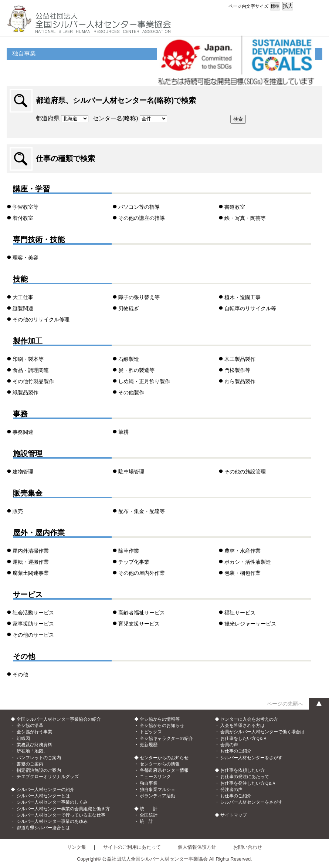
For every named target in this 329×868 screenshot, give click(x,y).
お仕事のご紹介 (236, 751)
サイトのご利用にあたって (132, 847)
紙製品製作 (26, 392)
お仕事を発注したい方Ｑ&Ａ (248, 783)
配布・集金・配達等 (142, 511)
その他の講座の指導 (142, 218)
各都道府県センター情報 (164, 770)
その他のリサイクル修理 (41, 319)
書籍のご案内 (30, 764)
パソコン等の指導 (139, 207)
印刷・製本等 (28, 359)
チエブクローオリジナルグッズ (48, 777)
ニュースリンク (155, 777)
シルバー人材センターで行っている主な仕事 (61, 815)
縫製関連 (23, 308)
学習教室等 (26, 207)
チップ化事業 (134, 562)
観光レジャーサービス (250, 624)
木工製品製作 (240, 359)
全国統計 (149, 815)
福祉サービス (240, 613)
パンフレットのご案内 (39, 758)
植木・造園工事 (242, 297)
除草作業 (129, 551)
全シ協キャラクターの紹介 (166, 738)
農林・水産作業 (242, 551)
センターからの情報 (160, 764)
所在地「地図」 (32, 751)
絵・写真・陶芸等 (245, 218)
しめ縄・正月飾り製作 (144, 381)
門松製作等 (237, 370)
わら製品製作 (240, 381)
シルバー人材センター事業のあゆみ (52, 821)
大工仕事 (23, 297)
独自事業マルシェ (157, 790)
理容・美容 (26, 258)
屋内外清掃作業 (31, 551)
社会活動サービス (33, 613)
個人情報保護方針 (197, 847)
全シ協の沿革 (30, 725)
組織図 (23, 738)
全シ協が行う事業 (34, 732)
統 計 (146, 821)
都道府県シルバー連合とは (43, 828)
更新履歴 (149, 745)
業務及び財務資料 (34, 745)
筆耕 (123, 432)
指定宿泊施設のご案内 (39, 770)
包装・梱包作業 (242, 573)
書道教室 (235, 207)
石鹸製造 (129, 359)
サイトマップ (234, 815)
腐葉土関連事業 (31, 573)
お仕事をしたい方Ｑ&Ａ (244, 738)
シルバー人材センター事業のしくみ (52, 802)
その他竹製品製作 (33, 381)
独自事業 (149, 783)
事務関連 (23, 432)
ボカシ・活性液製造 (248, 562)
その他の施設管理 (245, 472)
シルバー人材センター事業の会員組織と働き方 (63, 809)
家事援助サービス (33, 624)
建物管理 (23, 472)
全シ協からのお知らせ (162, 725)
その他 (20, 674)
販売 (18, 511)
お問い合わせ (248, 847)
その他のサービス (33, 635)
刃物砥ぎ (129, 308)
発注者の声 (231, 790)
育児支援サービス (139, 624)
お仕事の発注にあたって (245, 777)
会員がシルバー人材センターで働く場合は (262, 732)
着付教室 (23, 218)
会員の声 (229, 745)
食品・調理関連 (31, 370)
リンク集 (77, 847)
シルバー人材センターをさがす (251, 758)
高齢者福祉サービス (142, 613)
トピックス (151, 732)
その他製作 (131, 392)
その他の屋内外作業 (142, 573)
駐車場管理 (131, 472)
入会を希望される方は (242, 725)
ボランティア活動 (157, 796)
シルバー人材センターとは (43, 796)
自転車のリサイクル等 (250, 308)
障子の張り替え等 (139, 297)
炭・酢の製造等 (136, 370)
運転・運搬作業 (31, 562)
